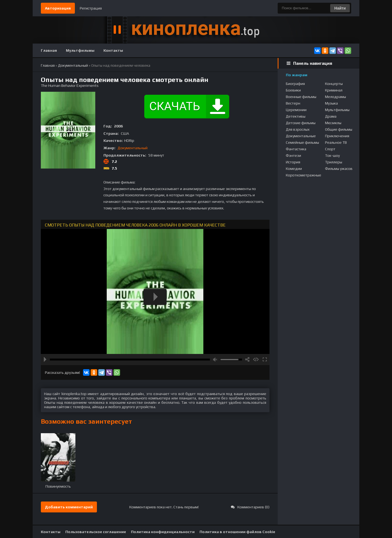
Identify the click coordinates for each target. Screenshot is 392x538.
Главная (49, 50)
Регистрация (91, 8)
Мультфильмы (80, 50)
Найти (340, 8)
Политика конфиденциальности (163, 532)
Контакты (113, 50)
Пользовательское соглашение (96, 532)
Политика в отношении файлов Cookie (237, 532)
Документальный (133, 148)
